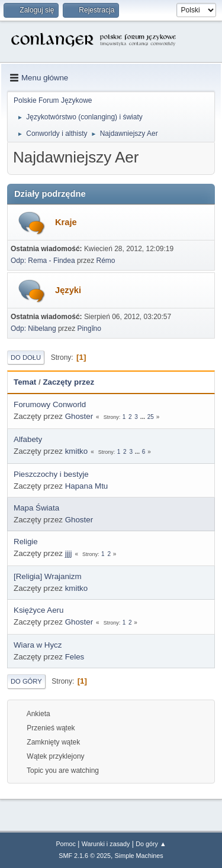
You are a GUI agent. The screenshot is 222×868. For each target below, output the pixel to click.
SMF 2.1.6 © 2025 (85, 856)
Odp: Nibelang (33, 329)
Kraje (66, 222)
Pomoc (66, 844)
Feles (75, 657)
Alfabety (28, 439)
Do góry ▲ (151, 844)
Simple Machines (139, 856)
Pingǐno (89, 329)
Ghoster (79, 416)
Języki (68, 290)
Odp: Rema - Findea (43, 261)
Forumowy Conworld (50, 404)
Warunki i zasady (106, 844)
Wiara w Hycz (38, 645)
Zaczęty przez (68, 382)
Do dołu (26, 357)
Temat (25, 382)
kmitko (77, 451)
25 (151, 417)
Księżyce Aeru (38, 610)
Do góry (26, 681)
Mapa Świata (36, 508)
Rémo (106, 261)
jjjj (69, 553)
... (144, 417)
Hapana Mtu (87, 486)
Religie (26, 542)
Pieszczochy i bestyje (51, 474)
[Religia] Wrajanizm (48, 576)
